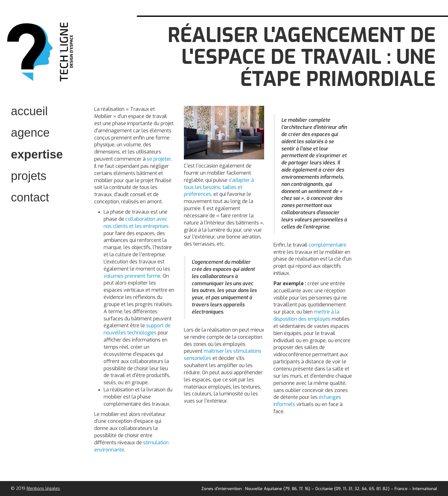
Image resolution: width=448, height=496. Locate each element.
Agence (30, 133)
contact (30, 197)
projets (29, 176)
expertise (37, 154)
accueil (29, 111)
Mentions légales (43, 488)
